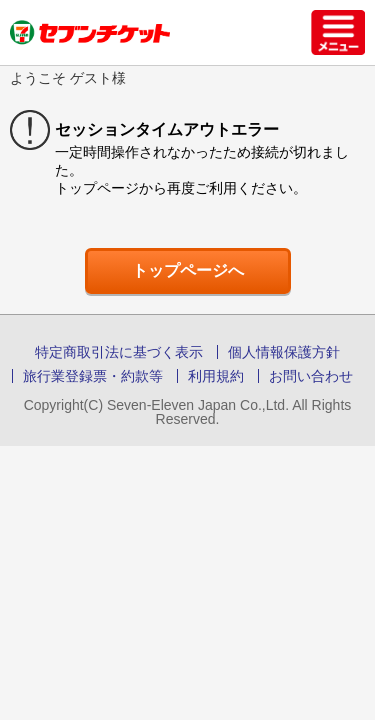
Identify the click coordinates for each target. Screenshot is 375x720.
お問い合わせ (311, 376)
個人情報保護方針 (284, 352)
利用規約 (216, 376)
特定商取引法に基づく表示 (119, 352)
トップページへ (188, 270)
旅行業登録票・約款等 (93, 376)
